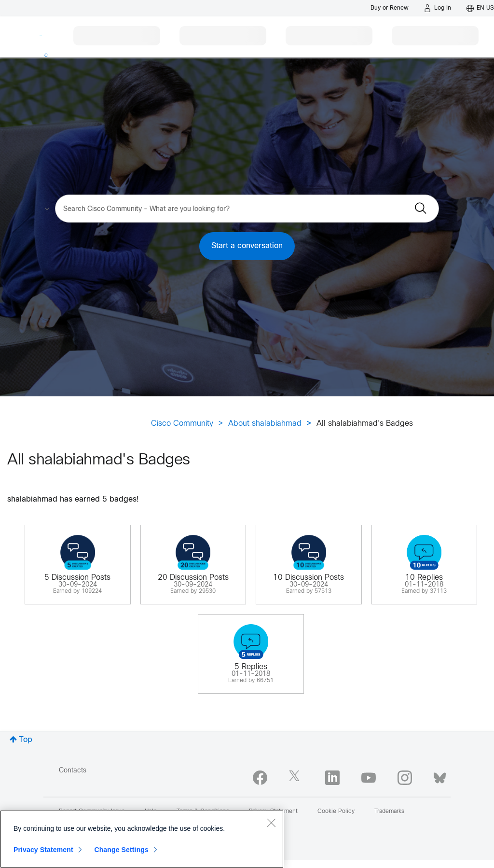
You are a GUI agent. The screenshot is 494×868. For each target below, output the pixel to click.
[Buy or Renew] (390, 8)
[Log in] (438, 8)
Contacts (73, 771)
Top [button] (26, 740)
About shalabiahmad (265, 424)
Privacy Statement (43, 850)
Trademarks (389, 812)
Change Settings (121, 850)
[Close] (271, 823)
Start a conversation (247, 246)
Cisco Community (182, 424)
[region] (142, 839)
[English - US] (480, 8)
